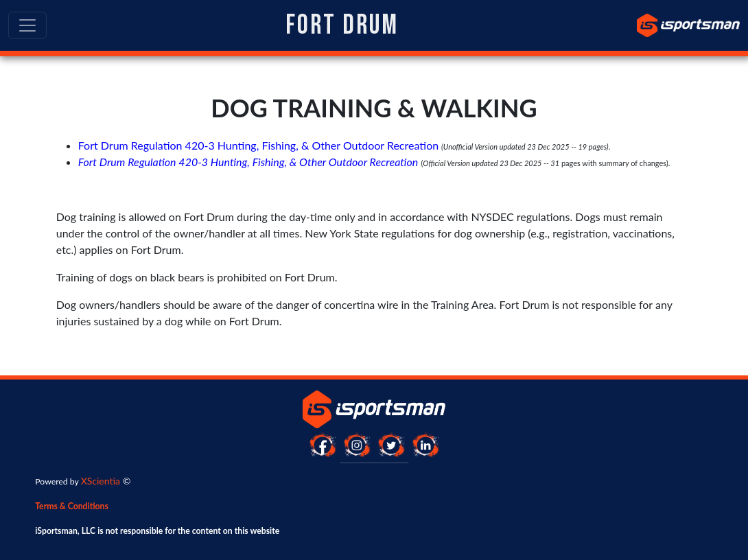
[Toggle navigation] (27, 25)
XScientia (101, 481)
